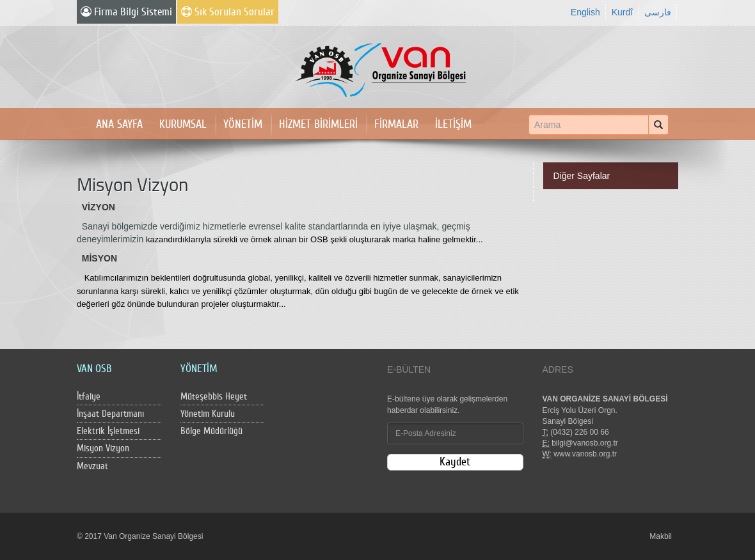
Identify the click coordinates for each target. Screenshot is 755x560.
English (585, 12)
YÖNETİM (243, 124)
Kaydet (455, 462)
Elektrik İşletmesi (108, 431)
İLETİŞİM (453, 124)
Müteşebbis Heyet (214, 397)
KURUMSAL (183, 124)
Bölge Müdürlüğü (211, 431)
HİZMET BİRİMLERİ (318, 124)
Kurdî (622, 12)
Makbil (661, 536)
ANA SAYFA (119, 124)
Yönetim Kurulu (208, 414)
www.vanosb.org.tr (585, 454)
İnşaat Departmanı (110, 414)
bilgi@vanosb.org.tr (585, 443)
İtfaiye (89, 397)
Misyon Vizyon (103, 448)
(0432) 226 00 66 (579, 432)
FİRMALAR (396, 124)
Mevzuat (92, 466)
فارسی (658, 12)
